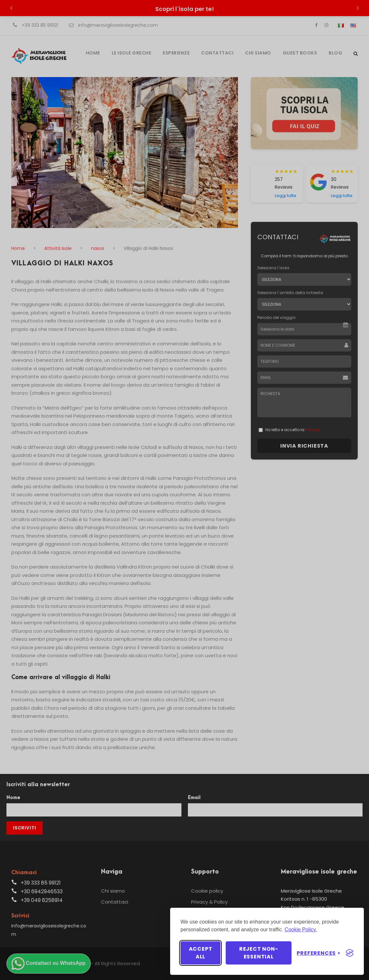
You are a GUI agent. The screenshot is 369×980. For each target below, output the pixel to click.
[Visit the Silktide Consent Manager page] (350, 953)
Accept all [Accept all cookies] (201, 953)
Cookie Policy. (301, 930)
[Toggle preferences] (319, 953)
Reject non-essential (259, 953)
